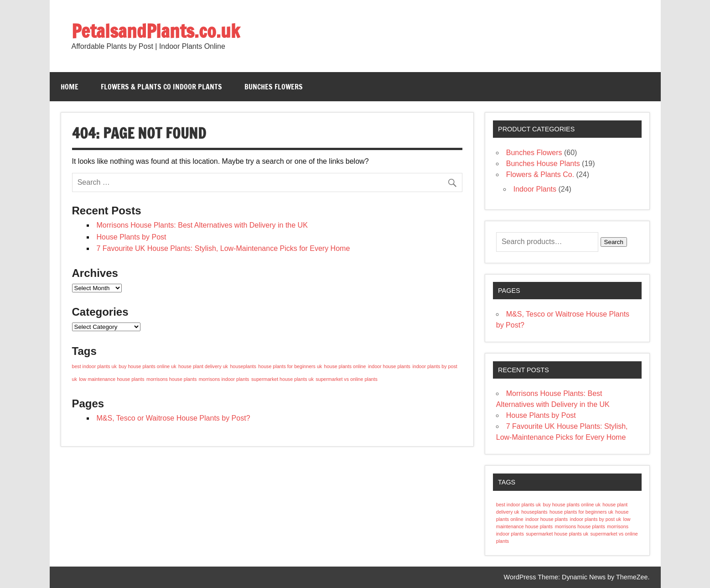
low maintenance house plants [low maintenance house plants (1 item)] (111, 379)
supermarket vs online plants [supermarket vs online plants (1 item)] (347, 379)
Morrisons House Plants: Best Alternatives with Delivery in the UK (202, 225)
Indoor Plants (535, 189)
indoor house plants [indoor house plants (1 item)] (389, 366)
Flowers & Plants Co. (540, 174)
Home (70, 87)
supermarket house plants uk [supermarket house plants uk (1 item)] (282, 379)
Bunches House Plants (543, 164)
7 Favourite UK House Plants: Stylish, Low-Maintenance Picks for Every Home (223, 248)
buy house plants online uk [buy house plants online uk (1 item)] (147, 366)
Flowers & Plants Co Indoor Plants (161, 87)
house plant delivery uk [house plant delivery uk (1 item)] (203, 366)
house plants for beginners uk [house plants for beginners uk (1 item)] (290, 366)
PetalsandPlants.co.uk (156, 31)
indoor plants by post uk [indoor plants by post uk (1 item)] (596, 519)
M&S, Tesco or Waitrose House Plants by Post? (174, 418)
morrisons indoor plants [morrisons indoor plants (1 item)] (224, 379)
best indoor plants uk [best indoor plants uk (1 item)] (94, 366)
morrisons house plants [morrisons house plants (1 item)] (171, 379)
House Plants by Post (132, 237)
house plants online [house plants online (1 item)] (345, 366)
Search (614, 242)
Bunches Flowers (274, 87)
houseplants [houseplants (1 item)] (243, 366)
